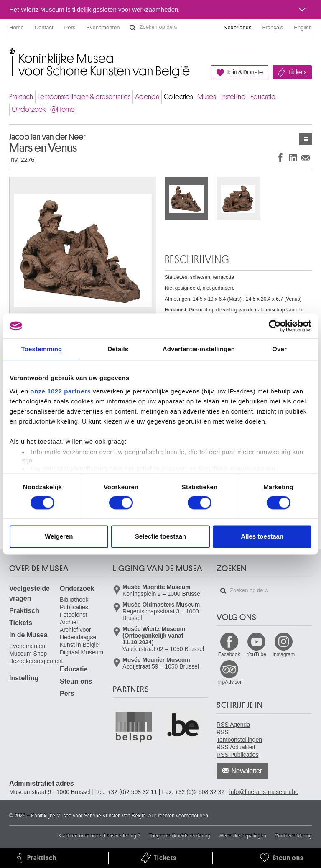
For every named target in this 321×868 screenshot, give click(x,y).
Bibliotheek (74, 600)
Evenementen (103, 27)
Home (17, 27)
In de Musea (28, 635)
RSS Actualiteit (236, 747)
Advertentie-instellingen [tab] (199, 349)
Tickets (297, 72)
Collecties (178, 97)
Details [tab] (118, 349)
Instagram (284, 654)
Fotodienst (73, 615)
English (303, 27)
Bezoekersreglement (36, 661)
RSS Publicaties (237, 755)
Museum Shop (28, 654)
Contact (44, 27)
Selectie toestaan (161, 537)
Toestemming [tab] (42, 349)
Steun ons (76, 681)
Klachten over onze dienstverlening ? (99, 836)
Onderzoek (29, 109)
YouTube (256, 654)
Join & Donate (245, 72)
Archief (69, 622)
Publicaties (74, 607)
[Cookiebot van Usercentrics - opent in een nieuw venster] (275, 326)
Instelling (233, 97)
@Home (62, 109)
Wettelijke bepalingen (242, 836)
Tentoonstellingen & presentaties (84, 97)
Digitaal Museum (82, 652)
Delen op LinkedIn (293, 157)
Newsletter (247, 771)
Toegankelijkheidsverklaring (180, 836)
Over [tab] (279, 349)
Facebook (229, 654)
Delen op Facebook (280, 157)
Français (273, 27)
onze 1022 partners (60, 391)
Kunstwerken (306, 139)
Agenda (147, 97)
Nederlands (238, 27)
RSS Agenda (233, 725)
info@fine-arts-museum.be (264, 792)
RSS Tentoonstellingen (239, 736)
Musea (207, 97)
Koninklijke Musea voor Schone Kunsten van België (11, 54)
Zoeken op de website (132, 28)
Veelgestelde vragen (29, 594)
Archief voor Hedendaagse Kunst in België (79, 637)
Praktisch (21, 97)
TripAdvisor (229, 682)
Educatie (263, 97)
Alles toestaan (262, 537)
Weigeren (59, 537)
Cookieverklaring (293, 836)
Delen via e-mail (306, 157)
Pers (70, 27)
